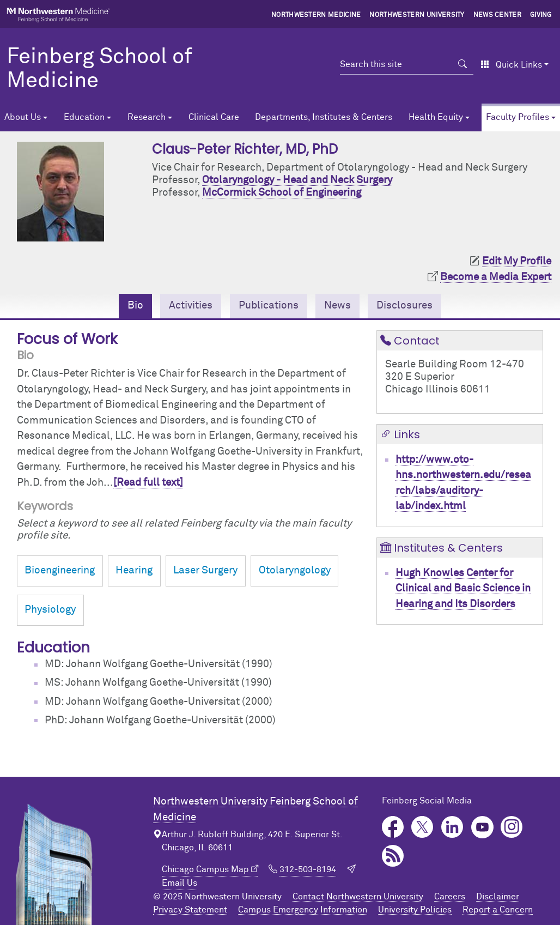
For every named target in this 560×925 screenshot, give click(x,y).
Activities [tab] (191, 306)
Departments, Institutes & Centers (324, 117)
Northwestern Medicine (316, 15)
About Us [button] (23, 117)
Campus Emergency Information (303, 910)
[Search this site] (396, 64)
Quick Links (511, 65)
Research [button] (147, 117)
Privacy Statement (190, 910)
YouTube (482, 827)
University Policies (415, 910)
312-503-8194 (308, 869)
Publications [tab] (269, 306)
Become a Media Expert (496, 277)
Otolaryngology (295, 570)
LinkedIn (452, 827)
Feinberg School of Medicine (99, 69)
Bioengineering (60, 570)
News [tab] (337, 306)
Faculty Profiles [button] (518, 117)
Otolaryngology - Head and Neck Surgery (297, 180)
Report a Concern (498, 910)
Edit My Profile (517, 261)
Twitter (422, 827)
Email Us (179, 883)
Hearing (134, 570)
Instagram (512, 827)
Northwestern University (417, 15)
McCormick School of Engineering (282, 193)
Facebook (393, 827)
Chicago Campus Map (205, 869)
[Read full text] (148, 483)
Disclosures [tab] (404, 306)
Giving (541, 15)
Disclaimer (498, 897)
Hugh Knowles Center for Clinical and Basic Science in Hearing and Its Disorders (463, 589)
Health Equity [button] (436, 117)
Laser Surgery (205, 570)
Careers (450, 897)
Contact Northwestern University (358, 897)
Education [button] (84, 117)
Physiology (50, 610)
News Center (498, 15)
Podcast (393, 856)
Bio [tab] (135, 306)
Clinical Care (214, 117)
